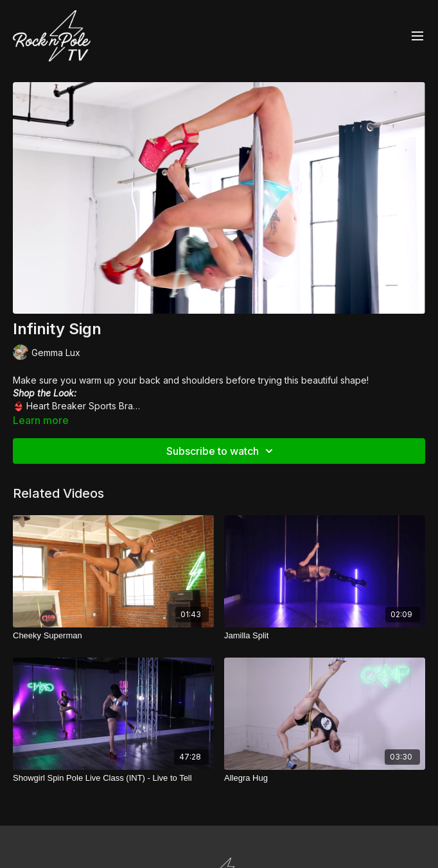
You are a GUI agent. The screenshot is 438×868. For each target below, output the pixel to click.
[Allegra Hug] (325, 778)
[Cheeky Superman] (113, 636)
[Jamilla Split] (325, 636)
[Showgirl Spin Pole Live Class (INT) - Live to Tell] (113, 778)
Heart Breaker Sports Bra (80, 406)
